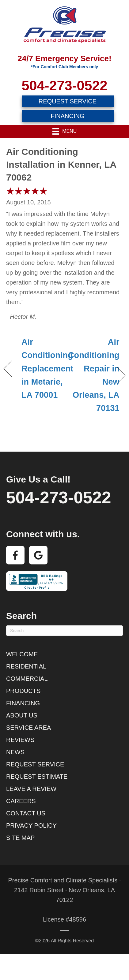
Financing (23, 703)
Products (23, 691)
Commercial (27, 679)
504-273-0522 (64, 86)
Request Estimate (37, 777)
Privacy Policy (31, 825)
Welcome (22, 654)
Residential (26, 666)
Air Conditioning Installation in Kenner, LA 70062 (61, 164)
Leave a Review (31, 789)
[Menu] (65, 131)
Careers (21, 801)
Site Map (20, 838)
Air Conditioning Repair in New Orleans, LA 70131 (94, 375)
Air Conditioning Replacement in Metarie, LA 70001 (47, 369)
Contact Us (26, 813)
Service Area (28, 728)
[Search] (64, 631)
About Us (22, 715)
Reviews (20, 740)
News (15, 752)
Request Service (35, 764)
